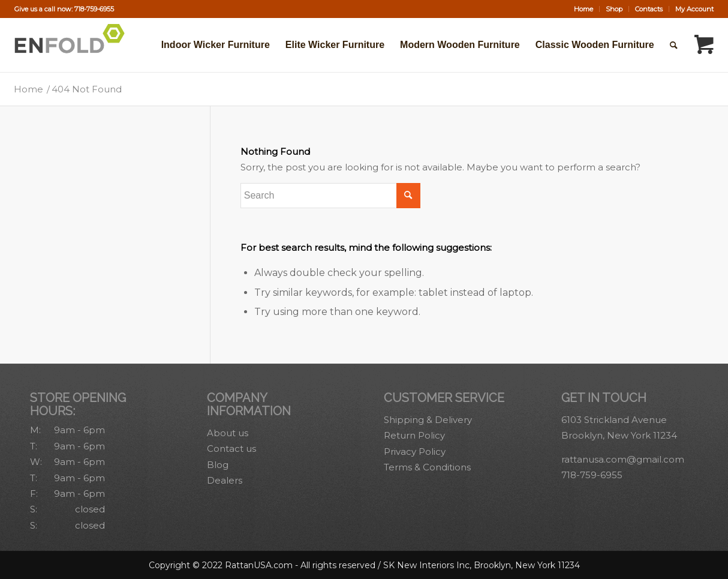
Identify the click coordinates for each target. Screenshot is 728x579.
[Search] (674, 45)
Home (583, 9)
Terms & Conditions (427, 467)
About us (228, 433)
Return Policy (414, 435)
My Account (694, 9)
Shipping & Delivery (428, 420)
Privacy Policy (415, 451)
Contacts (649, 9)
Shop (614, 9)
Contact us (231, 448)
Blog (218, 465)
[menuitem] (584, 9)
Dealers (225, 480)
